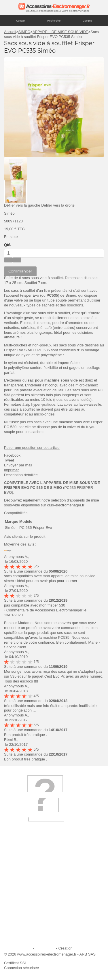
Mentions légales (18, 948)
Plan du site (45, 948)
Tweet (9, 460)
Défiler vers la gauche (22, 205)
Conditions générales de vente (33, 923)
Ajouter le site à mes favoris (31, 884)
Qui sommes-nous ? (24, 869)
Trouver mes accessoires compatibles (39, 938)
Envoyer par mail (18, 465)
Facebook (12, 455)
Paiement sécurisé (23, 900)
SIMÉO (24, 32)
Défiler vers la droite (58, 205)
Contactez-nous (21, 931)
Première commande (25, 892)
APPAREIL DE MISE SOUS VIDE (60, 32)
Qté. (8, 245)
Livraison (15, 876)
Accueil (10, 32)
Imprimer (11, 470)
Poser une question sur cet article (32, 448)
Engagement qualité (24, 915)
